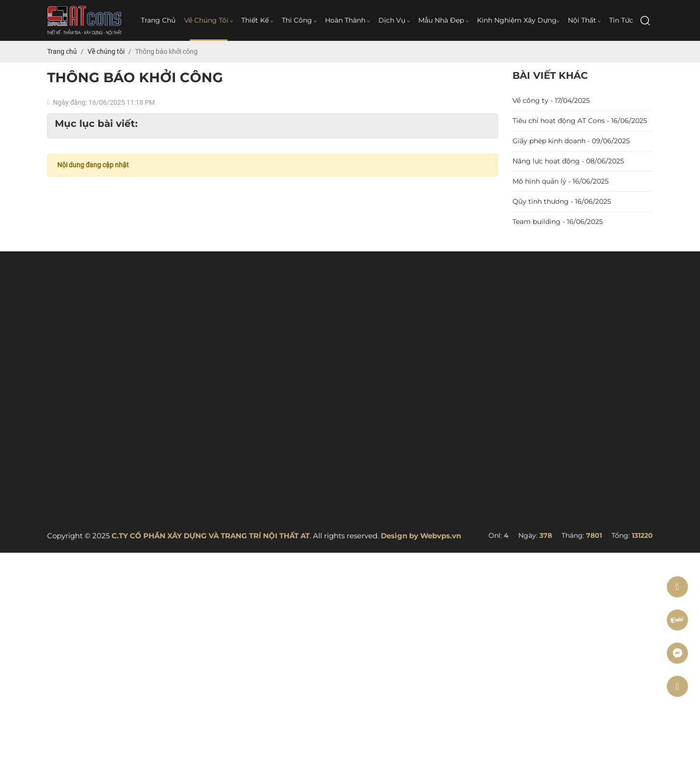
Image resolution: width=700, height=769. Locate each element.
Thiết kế (257, 20)
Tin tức (621, 20)
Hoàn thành (347, 20)
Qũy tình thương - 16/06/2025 (562, 201)
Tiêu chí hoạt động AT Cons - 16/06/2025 (580, 121)
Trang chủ (158, 20)
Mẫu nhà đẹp (443, 20)
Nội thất (584, 20)
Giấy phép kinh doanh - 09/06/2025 (571, 141)
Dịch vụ (394, 20)
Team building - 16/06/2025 (558, 222)
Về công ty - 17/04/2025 (551, 100)
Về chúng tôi (208, 20)
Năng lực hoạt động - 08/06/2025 (568, 161)
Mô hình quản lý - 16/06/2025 (561, 181)
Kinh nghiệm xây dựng (518, 20)
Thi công (299, 20)
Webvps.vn (441, 536)
